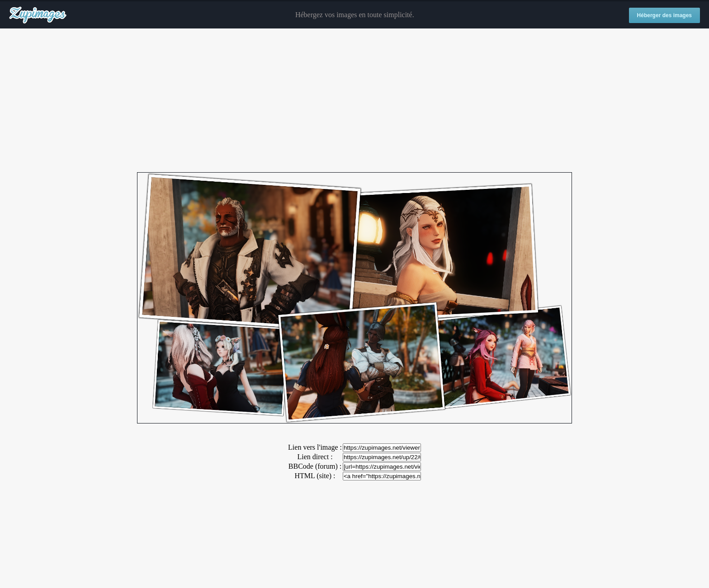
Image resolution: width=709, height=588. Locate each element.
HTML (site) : (315, 476)
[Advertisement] (354, 101)
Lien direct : (315, 457)
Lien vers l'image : (315, 447)
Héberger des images (664, 15)
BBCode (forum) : (315, 466)
